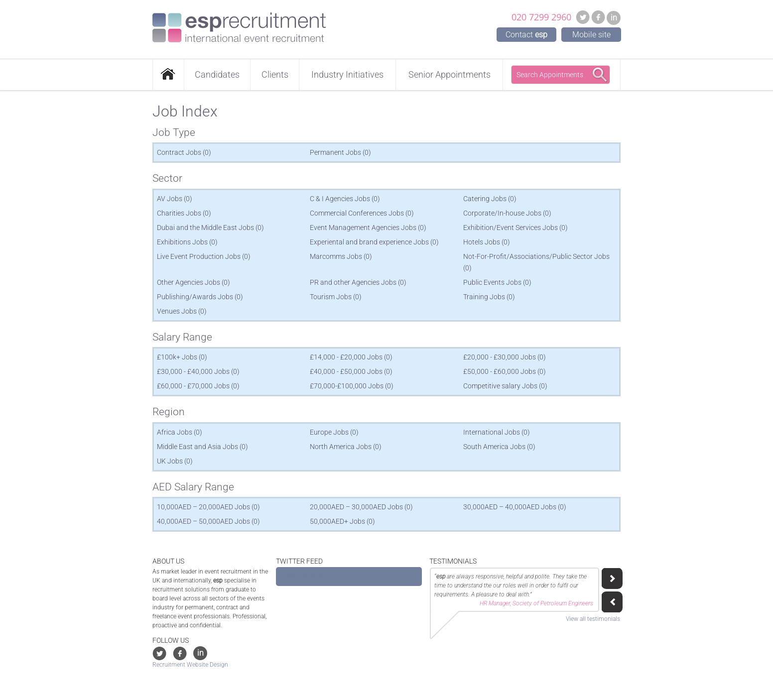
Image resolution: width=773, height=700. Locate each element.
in (614, 18)
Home (168, 75)
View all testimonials (593, 619)
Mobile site (591, 35)
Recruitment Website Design (190, 665)
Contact (526, 35)
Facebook (598, 17)
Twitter (583, 17)
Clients (275, 74)
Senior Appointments (450, 74)
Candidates (217, 74)
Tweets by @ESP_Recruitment (321, 577)
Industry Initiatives (347, 74)
